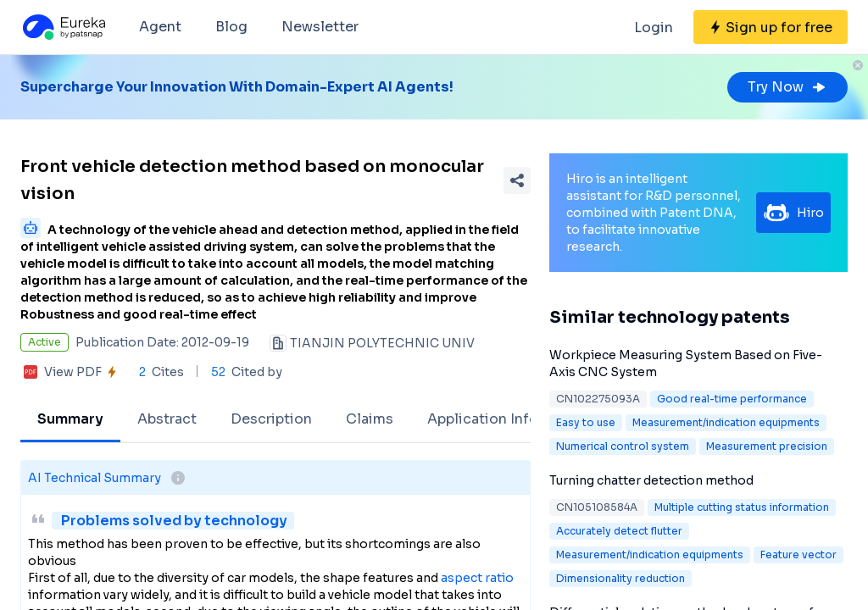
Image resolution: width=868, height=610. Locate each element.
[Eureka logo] (63, 27)
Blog (231, 27)
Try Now (787, 87)
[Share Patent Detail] (517, 180)
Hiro (793, 213)
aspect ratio (477, 578)
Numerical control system (623, 446)
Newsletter (320, 27)
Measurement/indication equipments (726, 422)
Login (654, 28)
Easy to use (586, 422)
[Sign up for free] (771, 27)
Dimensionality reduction (620, 578)
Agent (160, 27)
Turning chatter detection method (651, 480)
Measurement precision (767, 446)
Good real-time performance (732, 399)
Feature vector (798, 555)
